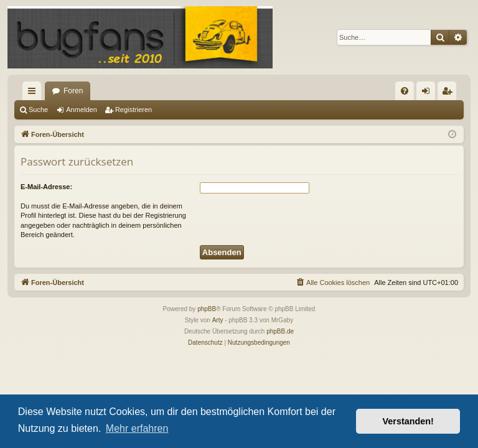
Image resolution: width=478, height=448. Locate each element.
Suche (38, 110)
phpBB (207, 309)
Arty (218, 320)
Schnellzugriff (34, 93)
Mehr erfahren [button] (137, 428)
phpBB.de (280, 331)
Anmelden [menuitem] (429, 93)
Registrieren (134, 110)
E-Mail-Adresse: (46, 187)
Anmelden (82, 110)
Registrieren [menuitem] (450, 93)
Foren (73, 91)
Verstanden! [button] (408, 421)
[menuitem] (405, 91)
